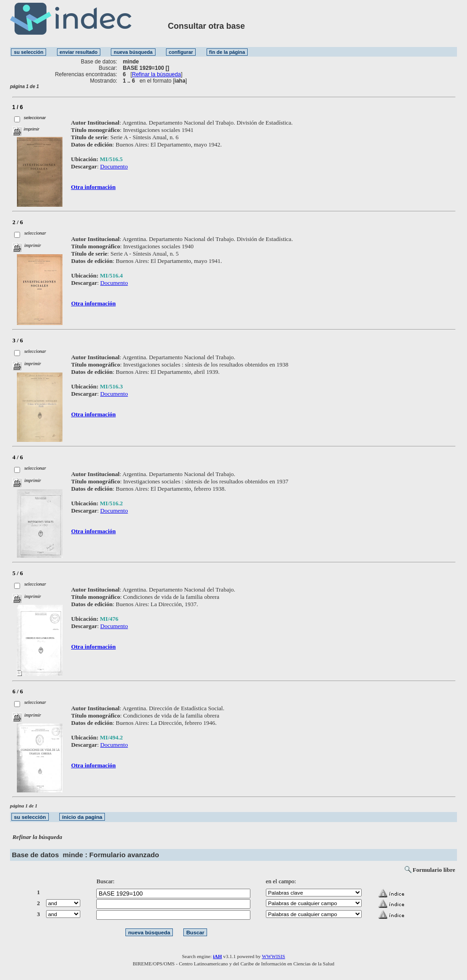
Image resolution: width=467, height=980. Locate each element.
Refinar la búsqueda (156, 74)
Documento (114, 166)
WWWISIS (273, 956)
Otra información (93, 187)
